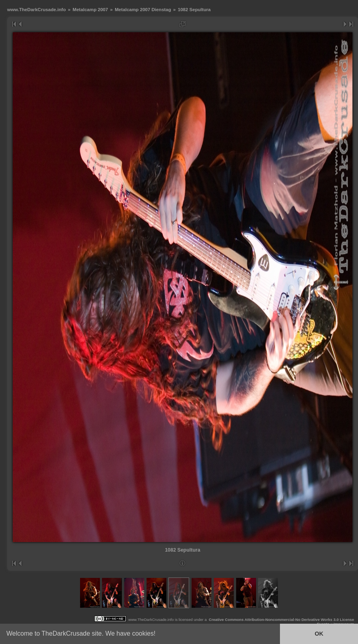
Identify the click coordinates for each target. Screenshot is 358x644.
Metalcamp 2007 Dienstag (143, 9)
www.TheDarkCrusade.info (36, 9)
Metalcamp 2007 (90, 9)
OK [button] (319, 634)
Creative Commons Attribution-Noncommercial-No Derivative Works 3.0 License (281, 620)
